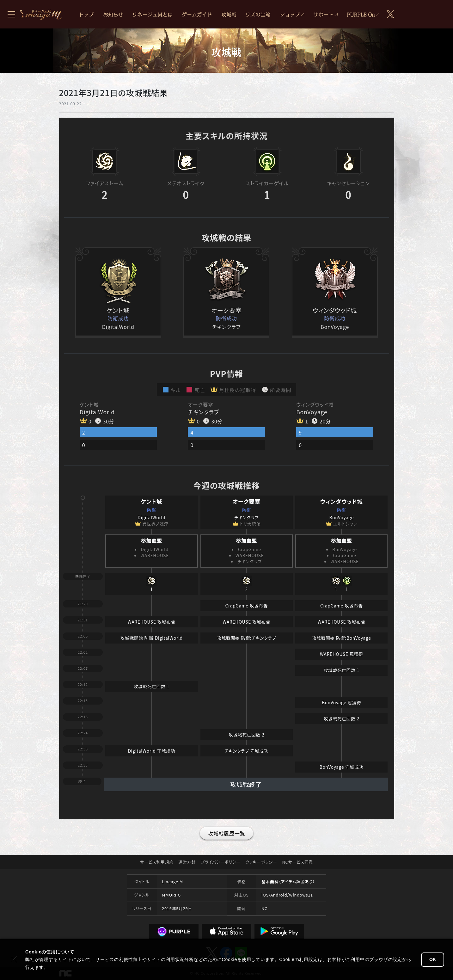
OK (433, 959)
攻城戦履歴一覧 (227, 833)
